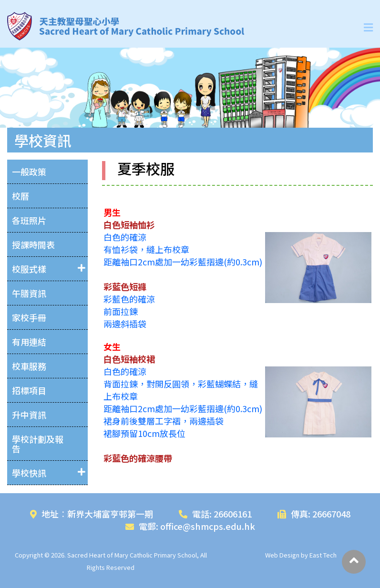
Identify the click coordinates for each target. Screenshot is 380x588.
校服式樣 (29, 269)
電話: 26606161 (215, 514)
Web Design (282, 555)
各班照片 (29, 220)
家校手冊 (29, 317)
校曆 (21, 196)
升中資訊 (29, 415)
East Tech (323, 555)
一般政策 (29, 172)
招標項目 (29, 390)
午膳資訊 (29, 293)
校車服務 (29, 366)
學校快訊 (29, 473)
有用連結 (29, 342)
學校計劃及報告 (38, 444)
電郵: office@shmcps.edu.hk (190, 526)
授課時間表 (33, 244)
